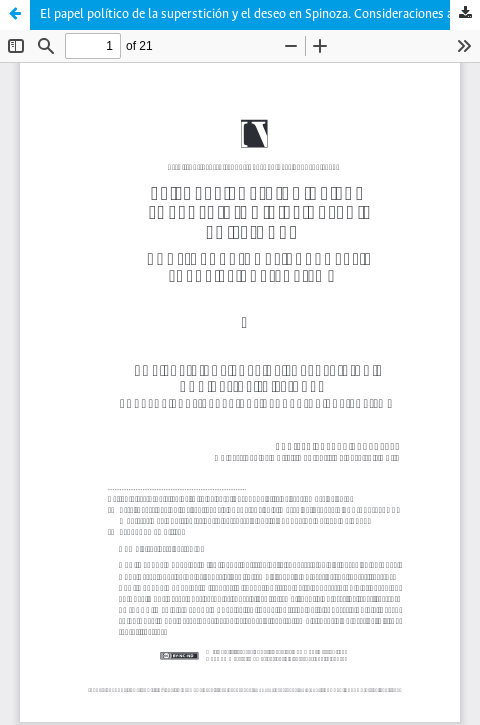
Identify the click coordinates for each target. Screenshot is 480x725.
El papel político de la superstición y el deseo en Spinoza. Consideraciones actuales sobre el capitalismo (260, 14)
